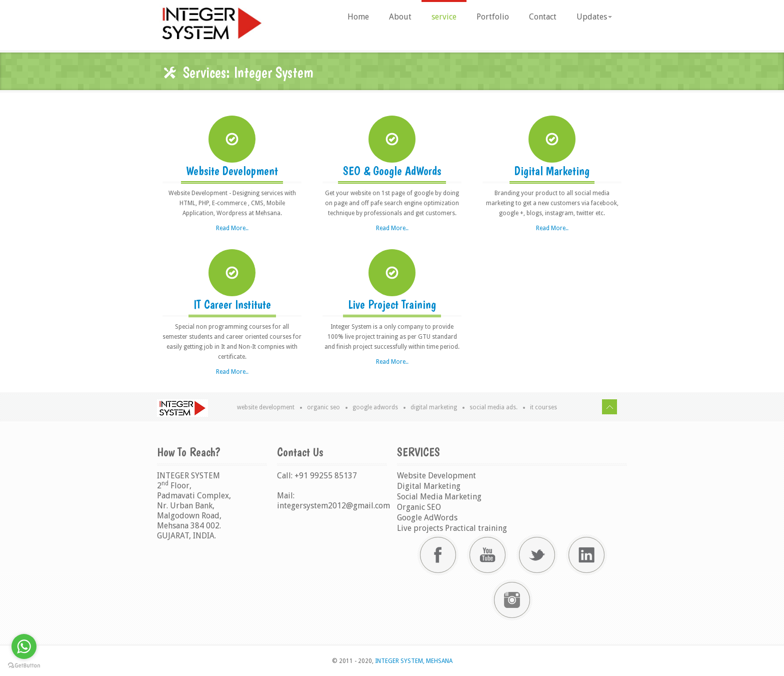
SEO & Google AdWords (392, 171)
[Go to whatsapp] (24, 646)
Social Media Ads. (493, 407)
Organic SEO (323, 407)
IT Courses (543, 407)
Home (358, 17)
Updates (594, 17)
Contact (543, 17)
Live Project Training (392, 304)
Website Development (232, 171)
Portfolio (493, 17)
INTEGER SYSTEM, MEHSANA (413, 661)
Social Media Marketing (439, 497)
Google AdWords (375, 407)
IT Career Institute (232, 304)
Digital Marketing (552, 171)
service (444, 17)
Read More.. (232, 228)
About (400, 17)
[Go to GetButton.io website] (24, 666)
